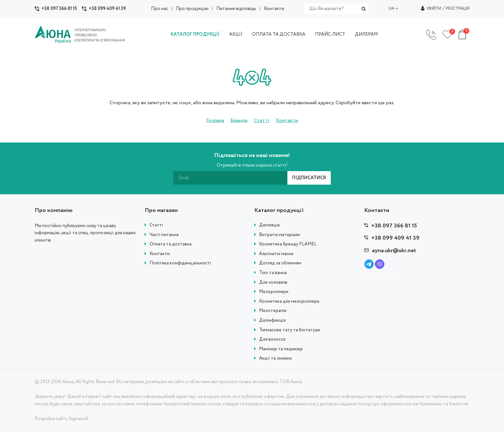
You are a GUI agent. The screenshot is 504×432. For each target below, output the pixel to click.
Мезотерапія (273, 311)
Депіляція (269, 225)
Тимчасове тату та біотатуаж (290, 330)
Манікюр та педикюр (281, 349)
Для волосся (272, 340)
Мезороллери (274, 292)
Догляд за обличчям (280, 263)
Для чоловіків (273, 283)
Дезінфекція (272, 321)
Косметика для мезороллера (289, 302)
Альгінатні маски (276, 254)
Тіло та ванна (273, 273)
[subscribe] (230, 178)
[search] (337, 9)
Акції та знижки (275, 358)
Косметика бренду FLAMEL (288, 244)
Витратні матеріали (279, 235)
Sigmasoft (79, 419)
